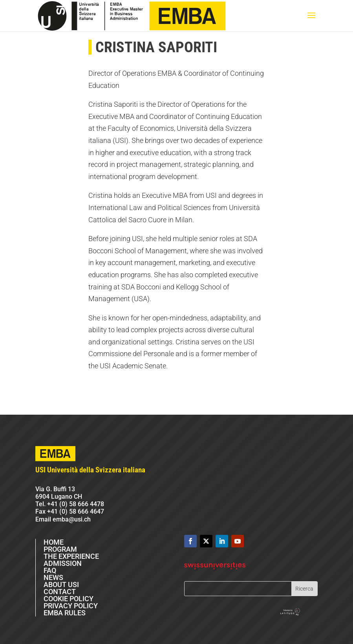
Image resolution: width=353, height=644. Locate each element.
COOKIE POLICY (69, 599)
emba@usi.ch (72, 519)
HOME (54, 542)
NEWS (53, 577)
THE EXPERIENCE (71, 556)
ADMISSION (63, 563)
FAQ (50, 570)
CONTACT (60, 592)
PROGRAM (60, 549)
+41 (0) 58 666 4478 (76, 504)
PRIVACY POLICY (71, 606)
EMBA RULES (65, 613)
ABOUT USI (61, 585)
